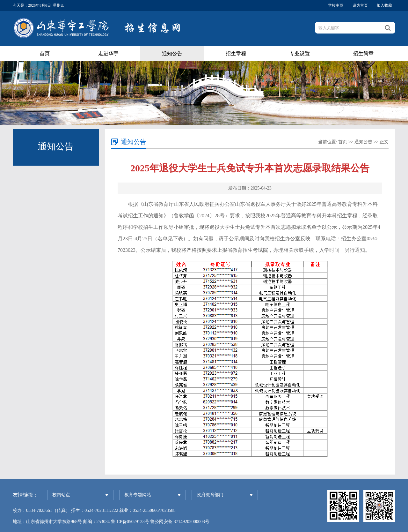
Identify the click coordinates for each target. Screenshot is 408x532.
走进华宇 (108, 53)
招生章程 (236, 53)
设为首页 (360, 5)
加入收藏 (384, 5)
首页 (45, 53)
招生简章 (363, 53)
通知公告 (172, 53)
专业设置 (300, 53)
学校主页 (336, 5)
